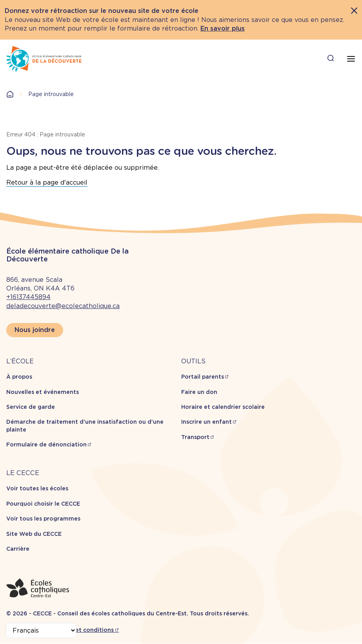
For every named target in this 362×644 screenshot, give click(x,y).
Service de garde (31, 407)
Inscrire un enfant (206, 422)
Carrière (18, 549)
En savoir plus (223, 28)
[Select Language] (41, 630)
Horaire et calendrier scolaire (223, 407)
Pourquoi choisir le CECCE (43, 504)
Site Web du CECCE (34, 534)
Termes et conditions (83, 630)
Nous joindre (35, 330)
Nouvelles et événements (43, 392)
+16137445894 (28, 297)
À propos (19, 377)
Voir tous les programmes (43, 519)
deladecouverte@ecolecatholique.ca (63, 306)
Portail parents (203, 377)
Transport (195, 437)
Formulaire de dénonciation (46, 444)
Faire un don (199, 392)
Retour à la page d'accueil (47, 182)
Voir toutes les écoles (37, 488)
